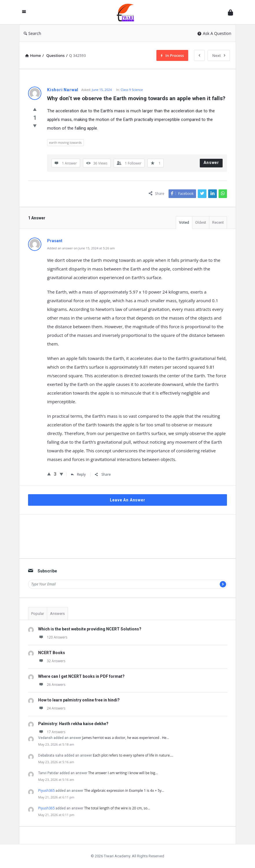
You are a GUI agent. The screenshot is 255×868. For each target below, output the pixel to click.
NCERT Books (52, 653)
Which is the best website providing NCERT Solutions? (90, 629)
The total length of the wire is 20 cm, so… (117, 808)
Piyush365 (46, 790)
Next (219, 55)
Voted (184, 222)
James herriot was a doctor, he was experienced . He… (126, 738)
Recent (218, 222)
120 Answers (53, 637)
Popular (38, 614)
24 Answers (52, 708)
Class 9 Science (132, 90)
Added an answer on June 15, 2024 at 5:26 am (81, 248)
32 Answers (52, 661)
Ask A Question (214, 33)
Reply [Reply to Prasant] (78, 474)
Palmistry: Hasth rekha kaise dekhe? (73, 724)
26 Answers (52, 685)
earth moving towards (65, 142)
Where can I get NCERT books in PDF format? (81, 676)
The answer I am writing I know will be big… (123, 773)
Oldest (201, 222)
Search (32, 33)
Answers (57, 614)
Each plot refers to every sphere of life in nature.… (133, 755)
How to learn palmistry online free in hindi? (79, 700)
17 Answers (52, 732)
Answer (211, 163)
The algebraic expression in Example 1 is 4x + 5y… (124, 790)
